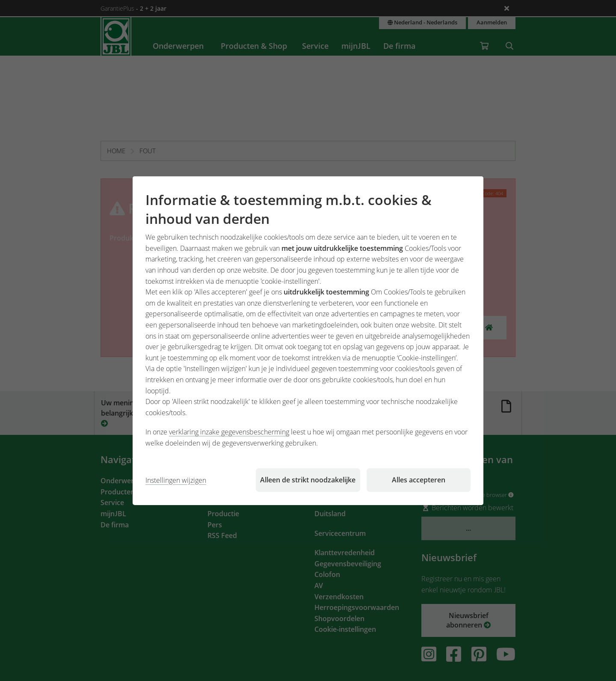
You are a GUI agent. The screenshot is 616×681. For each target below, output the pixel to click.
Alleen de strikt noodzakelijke (308, 480)
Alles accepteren (419, 480)
